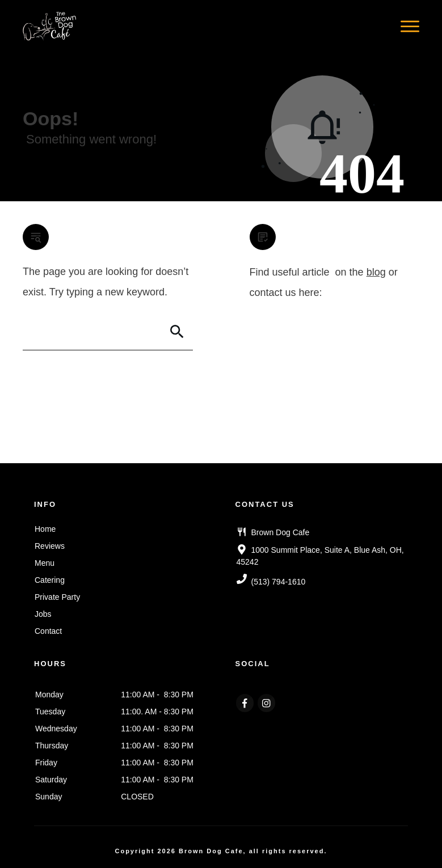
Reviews (50, 546)
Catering (50, 580)
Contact (48, 631)
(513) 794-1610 (279, 582)
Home (45, 529)
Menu (45, 563)
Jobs (43, 614)
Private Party (57, 597)
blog (376, 272)
